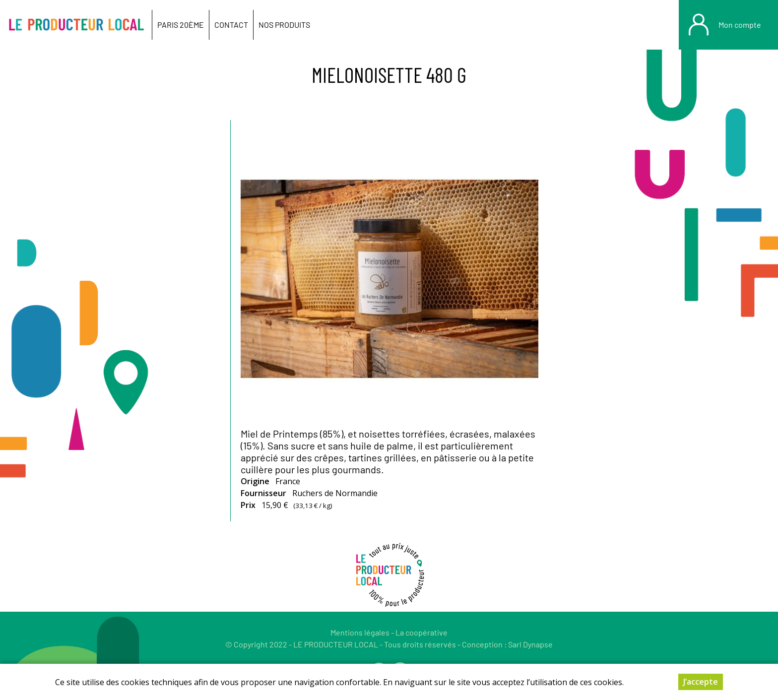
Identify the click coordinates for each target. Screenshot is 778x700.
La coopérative (421, 632)
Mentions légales (360, 632)
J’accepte (701, 682)
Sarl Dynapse (530, 644)
